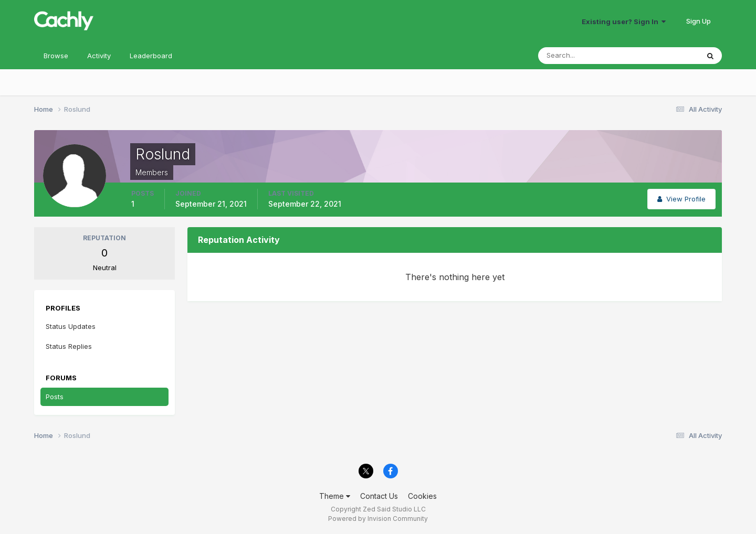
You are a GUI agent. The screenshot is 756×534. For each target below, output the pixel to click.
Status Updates (71, 326)
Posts (55, 397)
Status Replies (69, 346)
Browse (56, 56)
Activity (99, 56)
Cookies (422, 496)
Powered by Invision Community (378, 519)
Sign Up (699, 21)
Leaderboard (151, 56)
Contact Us (379, 496)
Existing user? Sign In (624, 22)
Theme (335, 496)
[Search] (584, 56)
